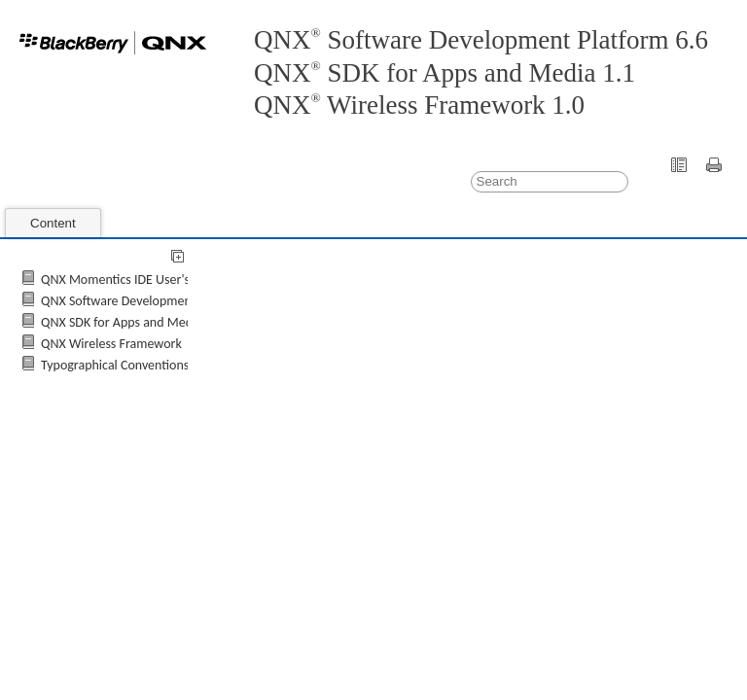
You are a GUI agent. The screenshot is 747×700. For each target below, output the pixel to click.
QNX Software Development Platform (143, 301)
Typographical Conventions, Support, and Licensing (181, 365)
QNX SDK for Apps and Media (122, 322)
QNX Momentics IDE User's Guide (133, 280)
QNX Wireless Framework (111, 344)
